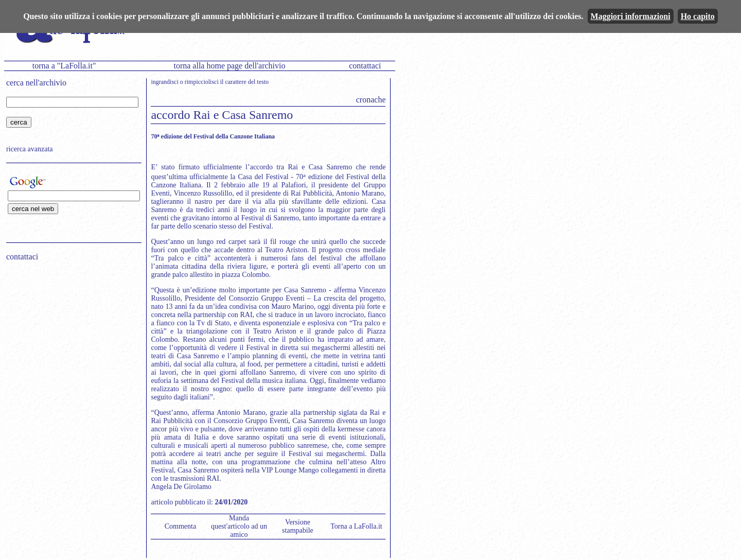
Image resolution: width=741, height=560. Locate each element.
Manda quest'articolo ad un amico (239, 526)
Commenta (180, 526)
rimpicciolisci (202, 82)
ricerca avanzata (30, 149)
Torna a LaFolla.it (356, 526)
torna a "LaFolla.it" (64, 66)
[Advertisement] (70, 335)
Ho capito (698, 16)
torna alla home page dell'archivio (229, 66)
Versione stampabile (298, 526)
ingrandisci (164, 82)
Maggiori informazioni (631, 16)
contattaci (365, 66)
